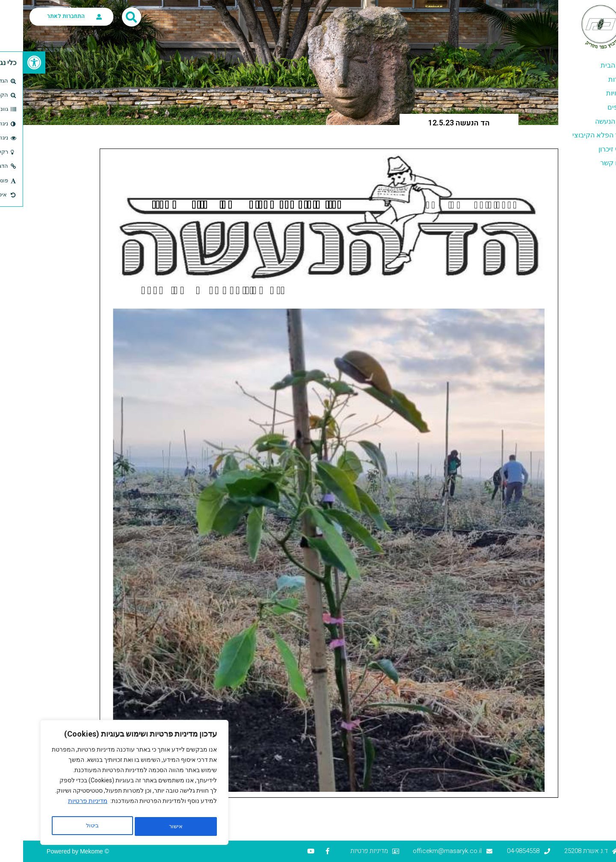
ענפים (593, 107)
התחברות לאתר (43, 16)
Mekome (68, 851)
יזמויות (592, 93)
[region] (111, 785)
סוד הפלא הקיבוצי (576, 135)
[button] (11, 62)
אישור (69, 826)
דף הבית (590, 65)
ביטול (150, 826)
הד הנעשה (587, 121)
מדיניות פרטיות (65, 805)
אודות (594, 79)
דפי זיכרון (589, 149)
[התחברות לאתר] (76, 17)
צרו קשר (589, 163)
